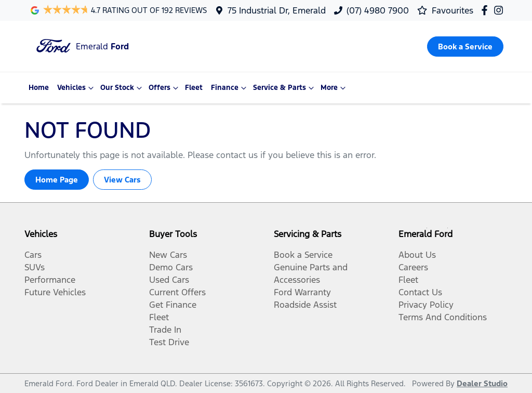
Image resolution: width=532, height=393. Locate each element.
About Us (417, 255)
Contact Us (420, 292)
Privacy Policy (426, 305)
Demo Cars (171, 267)
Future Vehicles (55, 292)
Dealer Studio (482, 383)
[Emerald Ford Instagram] (501, 10)
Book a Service (303, 255)
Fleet (194, 88)
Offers (165, 88)
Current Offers (177, 292)
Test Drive (169, 342)
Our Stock (122, 88)
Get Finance (173, 305)
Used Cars (169, 280)
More (334, 88)
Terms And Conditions (443, 317)
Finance (230, 88)
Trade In (165, 330)
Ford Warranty (302, 292)
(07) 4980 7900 (378, 10)
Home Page (57, 180)
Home (39, 88)
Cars (33, 255)
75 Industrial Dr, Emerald (277, 10)
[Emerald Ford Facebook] (487, 10)
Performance (50, 280)
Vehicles (77, 88)
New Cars (168, 255)
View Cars (122, 180)
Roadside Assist (305, 305)
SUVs (35, 267)
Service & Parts (285, 88)
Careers (413, 267)
